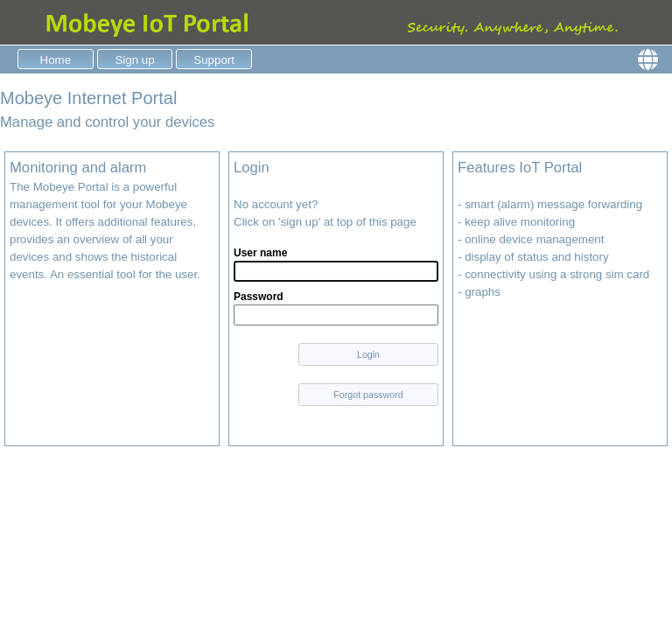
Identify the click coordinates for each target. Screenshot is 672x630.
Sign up (134, 60)
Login (368, 354)
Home (56, 60)
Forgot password (368, 395)
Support (214, 60)
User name (260, 253)
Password (259, 297)
